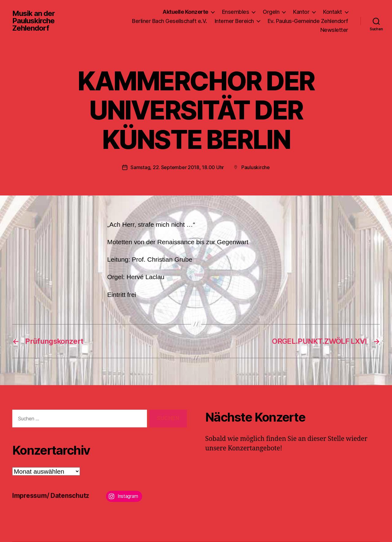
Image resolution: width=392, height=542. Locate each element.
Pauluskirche (256, 167)
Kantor (301, 12)
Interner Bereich (234, 21)
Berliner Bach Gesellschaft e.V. (170, 21)
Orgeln (271, 12)
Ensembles (236, 12)
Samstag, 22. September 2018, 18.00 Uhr (177, 167)
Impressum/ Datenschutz (51, 496)
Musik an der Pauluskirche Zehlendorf (34, 21)
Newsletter (334, 30)
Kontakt (333, 12)
